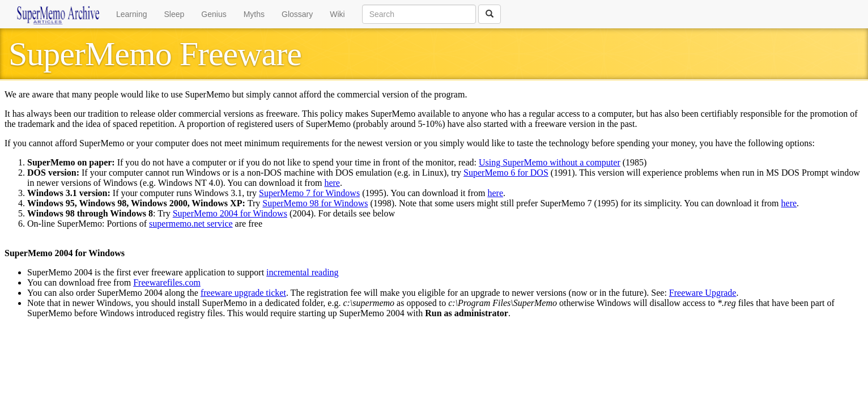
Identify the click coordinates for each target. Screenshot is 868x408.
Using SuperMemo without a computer (550, 162)
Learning (132, 14)
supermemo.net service (191, 224)
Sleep (175, 14)
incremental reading (303, 272)
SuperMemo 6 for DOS (506, 173)
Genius (214, 14)
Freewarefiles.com (167, 282)
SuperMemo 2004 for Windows (230, 213)
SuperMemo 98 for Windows (315, 203)
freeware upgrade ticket (243, 293)
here (332, 183)
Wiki (337, 14)
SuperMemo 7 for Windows (309, 193)
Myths (254, 14)
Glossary (297, 14)
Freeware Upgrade (703, 293)
